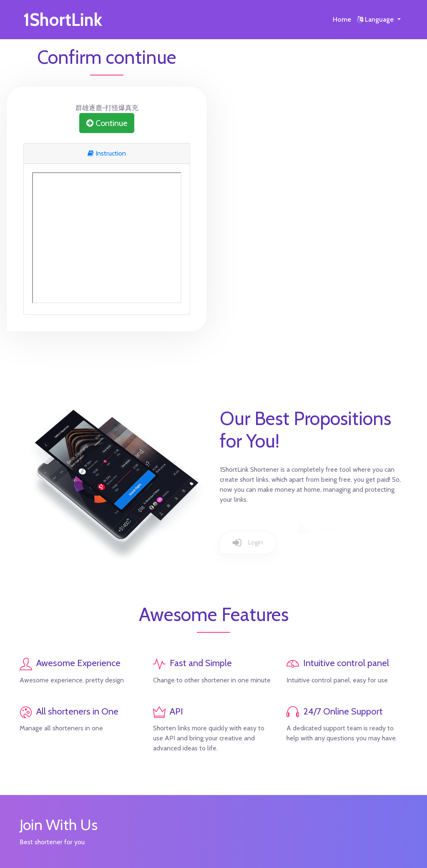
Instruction (107, 153)
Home (342, 19)
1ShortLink (63, 20)
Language (376, 19)
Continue (107, 123)
